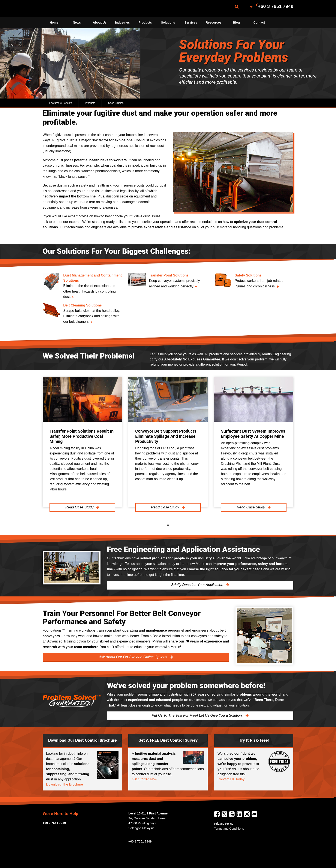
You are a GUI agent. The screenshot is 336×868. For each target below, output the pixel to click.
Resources (214, 22)
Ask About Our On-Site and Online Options (133, 657)
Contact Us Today (231, 779)
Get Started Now (144, 779)
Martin (64, 8)
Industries (122, 22)
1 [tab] (168, 526)
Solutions (168, 22)
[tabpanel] (82, 442)
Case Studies (116, 103)
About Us (100, 22)
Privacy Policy (224, 824)
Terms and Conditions (229, 829)
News (77, 22)
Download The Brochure (64, 784)
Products (145, 22)
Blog (236, 22)
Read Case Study (80, 507)
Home (54, 22)
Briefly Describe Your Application (198, 585)
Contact (259, 22)
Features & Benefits (61, 103)
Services (191, 22)
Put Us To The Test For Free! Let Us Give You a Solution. (198, 715)
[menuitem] (64, 8)
